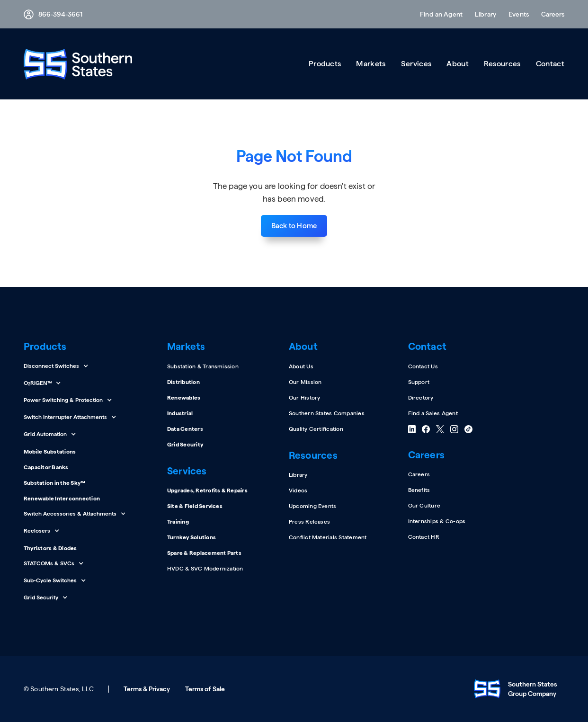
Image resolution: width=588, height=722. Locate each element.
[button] (550, 14)
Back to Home (294, 226)
